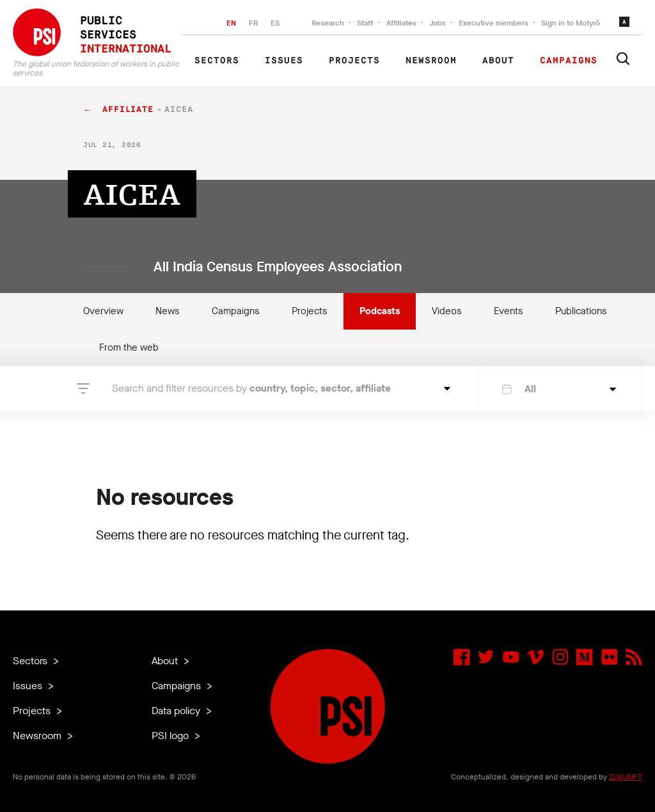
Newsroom (431, 61)
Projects (354, 61)
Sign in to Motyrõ (571, 23)
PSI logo (171, 736)
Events (509, 311)
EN (231, 23)
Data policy (177, 711)
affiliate (128, 110)
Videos (447, 311)
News (168, 311)
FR (253, 23)
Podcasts (380, 311)
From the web (129, 347)
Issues (284, 61)
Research (328, 23)
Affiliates (401, 23)
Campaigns (569, 61)
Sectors (217, 61)
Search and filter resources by (251, 388)
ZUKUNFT (626, 777)
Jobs (438, 23)
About (498, 61)
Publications (581, 311)
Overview (103, 311)
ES (275, 23)
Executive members (493, 23)
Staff (365, 23)
